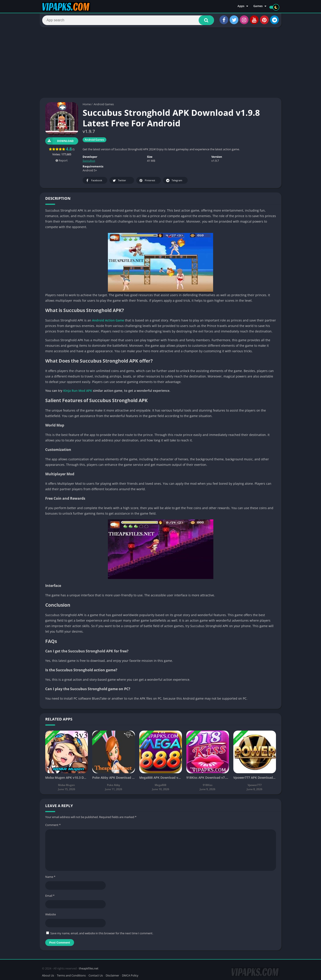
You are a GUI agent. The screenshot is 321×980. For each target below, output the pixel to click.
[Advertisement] (161, 65)
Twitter (119, 182)
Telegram (174, 182)
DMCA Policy (130, 974)
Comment (53, 827)
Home (87, 106)
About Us (48, 974)
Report (62, 162)
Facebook (94, 182)
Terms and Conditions (71, 974)
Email (50, 898)
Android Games (104, 106)
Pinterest (147, 182)
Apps (241, 7)
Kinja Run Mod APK (78, 393)
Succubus (89, 163)
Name (50, 879)
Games (258, 7)
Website (51, 916)
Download (59, 143)
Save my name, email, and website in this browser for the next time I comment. (102, 935)
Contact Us (96, 974)
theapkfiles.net (89, 967)
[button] (203, 21)
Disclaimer (112, 974)
